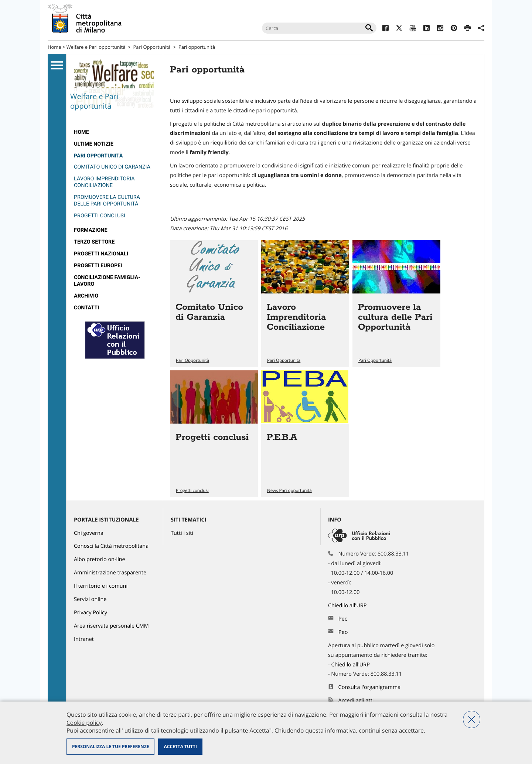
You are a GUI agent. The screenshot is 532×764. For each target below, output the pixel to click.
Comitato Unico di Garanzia (112, 167)
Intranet (84, 639)
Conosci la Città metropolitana (111, 546)
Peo (343, 632)
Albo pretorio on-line (100, 559)
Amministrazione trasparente (110, 573)
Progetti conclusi (100, 216)
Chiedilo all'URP (348, 606)
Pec (343, 619)
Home (54, 47)
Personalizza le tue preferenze (110, 746)
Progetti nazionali (101, 254)
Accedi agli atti (356, 701)
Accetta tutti (180, 746)
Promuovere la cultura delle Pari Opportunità (107, 201)
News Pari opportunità (289, 491)
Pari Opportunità (152, 47)
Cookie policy (84, 723)
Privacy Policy (91, 613)
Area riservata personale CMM (111, 626)
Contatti (86, 308)
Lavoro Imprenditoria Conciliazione (104, 182)
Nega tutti (472, 719)
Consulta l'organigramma (370, 687)
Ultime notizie (94, 144)
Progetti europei (98, 266)
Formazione (91, 230)
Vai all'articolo (214, 304)
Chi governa (89, 533)
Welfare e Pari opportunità (96, 47)
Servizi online (90, 599)
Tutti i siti (182, 533)
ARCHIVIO (86, 296)
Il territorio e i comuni (101, 586)
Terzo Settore (94, 242)
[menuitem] (115, 132)
